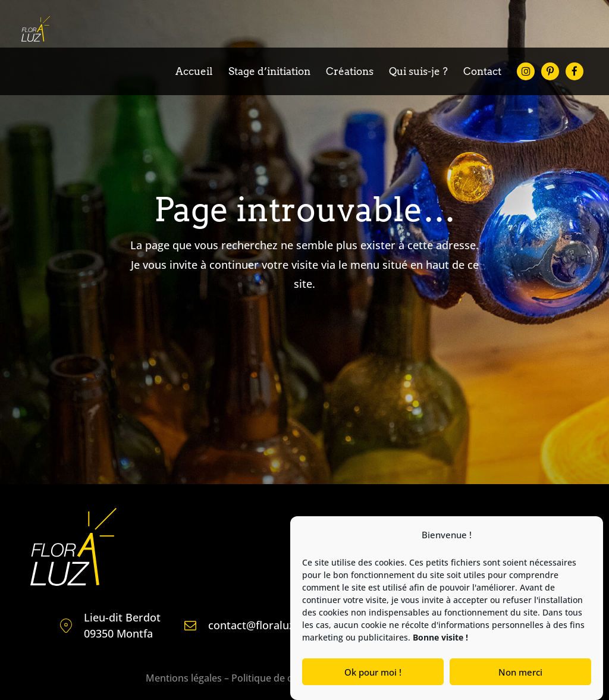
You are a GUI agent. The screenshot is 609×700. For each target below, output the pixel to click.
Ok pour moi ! (373, 672)
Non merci (520, 672)
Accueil (194, 72)
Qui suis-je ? (418, 72)
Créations (350, 72)
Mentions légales (184, 678)
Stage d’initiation (269, 72)
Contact (482, 72)
